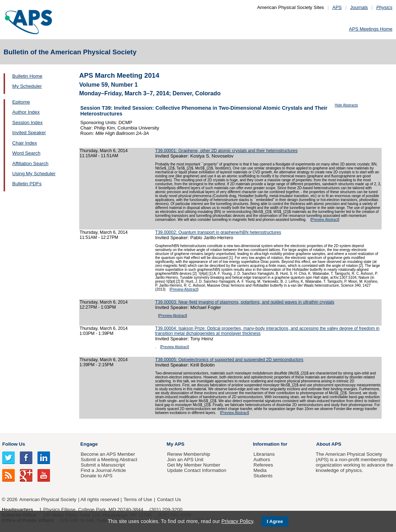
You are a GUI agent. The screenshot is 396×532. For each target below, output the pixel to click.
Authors (262, 460)
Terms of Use (138, 499)
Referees (263, 465)
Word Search (26, 153)
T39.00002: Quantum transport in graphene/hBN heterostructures (218, 232)
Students (263, 476)
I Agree (275, 521)
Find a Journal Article (103, 470)
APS (337, 7)
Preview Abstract (325, 220)
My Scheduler (27, 86)
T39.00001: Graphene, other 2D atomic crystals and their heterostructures (226, 151)
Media (260, 470)
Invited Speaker (29, 133)
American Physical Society (48, 499)
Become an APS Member (108, 454)
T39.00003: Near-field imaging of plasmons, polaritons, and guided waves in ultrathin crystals (245, 302)
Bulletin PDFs (27, 184)
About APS (329, 444)
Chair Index (25, 143)
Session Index (27, 122)
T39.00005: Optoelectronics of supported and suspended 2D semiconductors (229, 360)
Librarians (264, 454)
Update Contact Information (197, 470)
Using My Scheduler (34, 174)
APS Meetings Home (371, 29)
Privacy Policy (237, 521)
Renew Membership (189, 454)
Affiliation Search (30, 163)
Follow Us (13, 444)
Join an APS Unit (185, 460)
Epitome (21, 102)
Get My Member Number (194, 465)
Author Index (26, 112)
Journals (359, 7)
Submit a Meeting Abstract (109, 460)
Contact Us (169, 499)
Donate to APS (96, 476)
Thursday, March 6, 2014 (103, 151)
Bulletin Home (27, 76)
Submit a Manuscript (103, 465)
